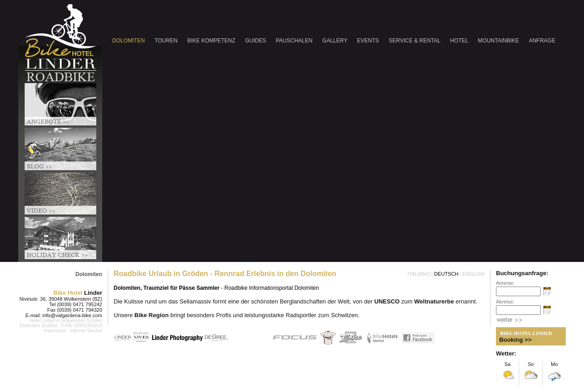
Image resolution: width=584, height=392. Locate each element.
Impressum (55, 331)
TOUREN (167, 41)
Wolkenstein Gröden (82, 321)
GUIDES (256, 41)
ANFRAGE (542, 41)
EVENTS (369, 41)
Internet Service (86, 331)
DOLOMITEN (129, 41)
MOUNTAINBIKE (499, 41)
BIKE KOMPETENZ (212, 41)
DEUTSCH (446, 274)
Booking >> (515, 340)
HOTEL (460, 41)
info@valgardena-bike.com (72, 315)
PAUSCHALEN (295, 41)
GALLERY (335, 41)
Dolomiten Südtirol (38, 326)
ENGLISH (474, 274)
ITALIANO (419, 274)
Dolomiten (89, 274)
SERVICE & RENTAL (415, 41)
